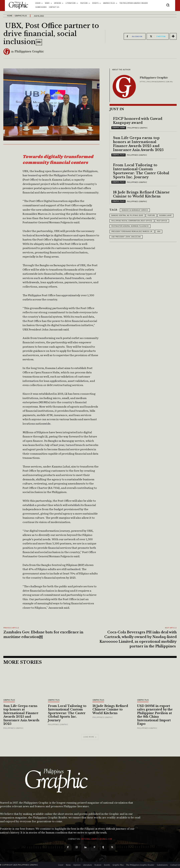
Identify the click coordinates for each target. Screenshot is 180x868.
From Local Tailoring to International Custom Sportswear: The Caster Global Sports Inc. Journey (141, 171)
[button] (168, 5)
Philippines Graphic (29, 51)
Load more (90, 737)
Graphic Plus (21, 16)
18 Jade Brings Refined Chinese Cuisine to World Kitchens (141, 194)
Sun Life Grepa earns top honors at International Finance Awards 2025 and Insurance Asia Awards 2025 (138, 144)
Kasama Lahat (165, 215)
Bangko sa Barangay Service (135, 210)
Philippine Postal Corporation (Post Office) (132, 221)
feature (151, 215)
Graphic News (119, 128)
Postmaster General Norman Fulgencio (130, 226)
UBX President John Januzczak (126, 237)
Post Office (162, 221)
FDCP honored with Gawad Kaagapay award (138, 121)
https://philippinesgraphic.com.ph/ (156, 82)
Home (10, 16)
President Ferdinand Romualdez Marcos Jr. (132, 231)
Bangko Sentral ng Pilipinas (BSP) (127, 215)
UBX (159, 231)
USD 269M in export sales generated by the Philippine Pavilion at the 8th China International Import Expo (155, 715)
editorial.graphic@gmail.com (97, 839)
